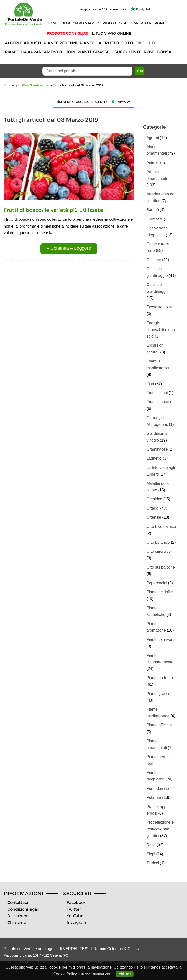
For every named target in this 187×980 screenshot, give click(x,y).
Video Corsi (114, 23)
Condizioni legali (23, 909)
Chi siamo (17, 922)
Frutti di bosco (159, 402)
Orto (127, 43)
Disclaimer (17, 916)
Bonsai (165, 52)
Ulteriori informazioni (94, 974)
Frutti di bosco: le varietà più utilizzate (53, 210)
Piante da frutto (99, 43)
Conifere (154, 260)
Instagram (76, 922)
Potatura (154, 797)
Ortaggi (153, 508)
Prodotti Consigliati (67, 33)
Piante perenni (61, 43)
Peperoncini (157, 583)
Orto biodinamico (161, 527)
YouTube (75, 916)
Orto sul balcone (161, 567)
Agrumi (153, 138)
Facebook (76, 902)
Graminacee (157, 449)
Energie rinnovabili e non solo (161, 330)
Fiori (70, 52)
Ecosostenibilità (160, 307)
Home (52, 23)
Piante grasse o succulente (109, 52)
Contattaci (18, 902)
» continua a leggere (69, 248)
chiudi (125, 974)
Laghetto (154, 458)
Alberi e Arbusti (23, 43)
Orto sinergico (159, 551)
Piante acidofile (160, 592)
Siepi (151, 854)
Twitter (74, 909)
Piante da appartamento (33, 52)
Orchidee (146, 43)
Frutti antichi (157, 393)
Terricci (153, 863)
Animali (153, 163)
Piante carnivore (160, 640)
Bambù (153, 210)
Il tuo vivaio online (111, 33)
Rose (149, 52)
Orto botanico (158, 542)
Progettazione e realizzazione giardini (160, 829)
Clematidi (154, 219)
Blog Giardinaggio (80, 23)
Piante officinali (159, 725)
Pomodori (155, 788)
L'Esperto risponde (149, 23)
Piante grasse (158, 694)
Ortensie (154, 517)
